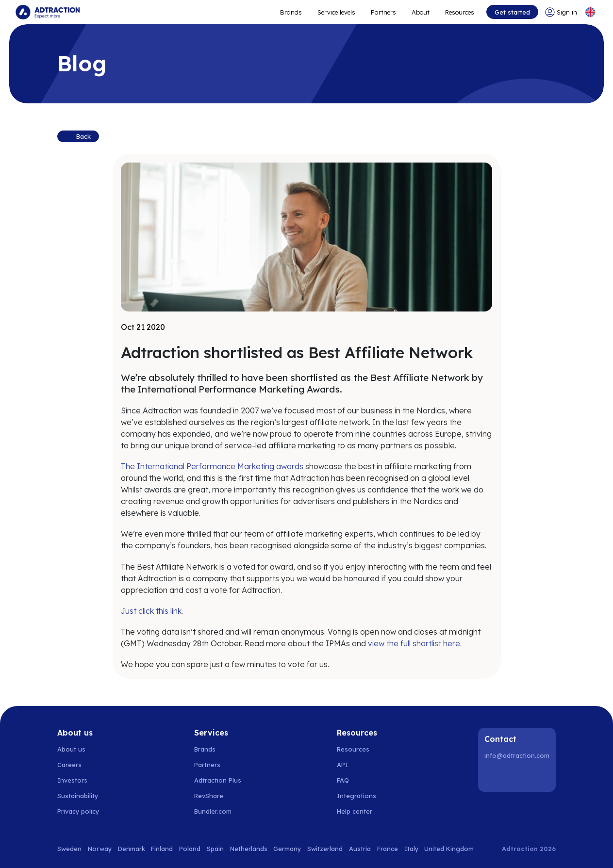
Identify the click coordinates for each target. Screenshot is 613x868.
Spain (215, 849)
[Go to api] (360, 765)
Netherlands (249, 849)
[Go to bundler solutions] (218, 811)
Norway (100, 849)
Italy (411, 849)
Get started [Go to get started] (512, 12)
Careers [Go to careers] (69, 765)
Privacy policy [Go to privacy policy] (78, 811)
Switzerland (325, 849)
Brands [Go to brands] (205, 749)
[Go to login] (561, 12)
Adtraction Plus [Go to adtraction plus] (218, 780)
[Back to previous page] (78, 136)
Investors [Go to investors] (72, 780)
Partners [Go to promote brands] (383, 12)
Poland (190, 849)
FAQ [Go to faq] (343, 780)
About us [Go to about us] (71, 749)
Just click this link (151, 611)
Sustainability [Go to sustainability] (78, 796)
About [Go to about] (421, 12)
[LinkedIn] (494, 776)
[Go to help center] (360, 811)
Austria (360, 849)
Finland (162, 849)
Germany (287, 849)
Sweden (69, 849)
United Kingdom (449, 849)
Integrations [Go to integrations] (356, 796)
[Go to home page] (48, 12)
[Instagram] (518, 776)
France (388, 849)
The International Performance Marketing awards (212, 466)
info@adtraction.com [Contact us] (517, 755)
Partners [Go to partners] (207, 765)
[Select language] (590, 12)
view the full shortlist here (414, 643)
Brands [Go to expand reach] (291, 12)
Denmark (132, 849)
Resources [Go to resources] (460, 12)
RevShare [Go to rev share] (209, 796)
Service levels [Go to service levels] (336, 12)
